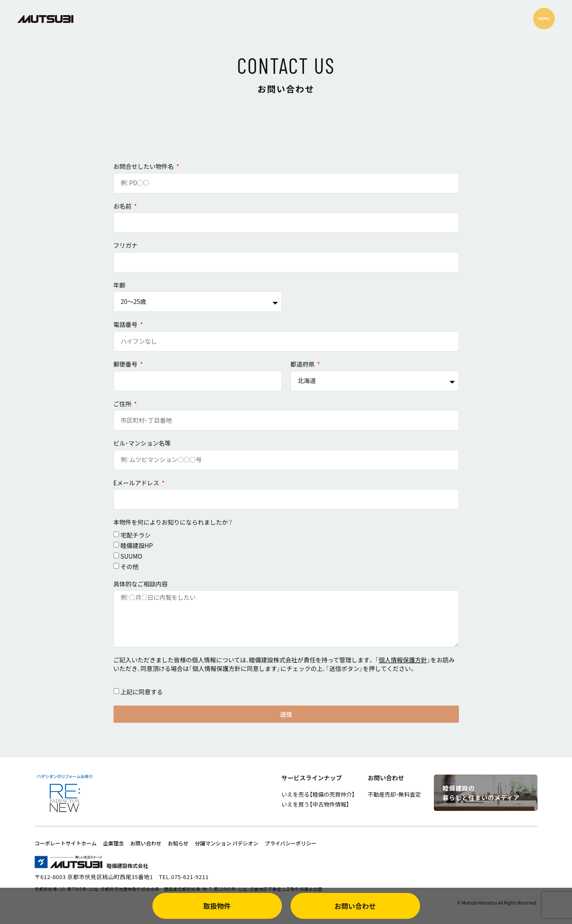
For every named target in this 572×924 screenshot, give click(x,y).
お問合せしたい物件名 (144, 166)
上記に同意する (142, 692)
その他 (130, 566)
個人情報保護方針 (403, 660)
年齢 (120, 285)
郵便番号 (126, 364)
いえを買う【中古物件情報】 (315, 804)
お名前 (123, 206)
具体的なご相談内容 (141, 584)
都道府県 (303, 364)
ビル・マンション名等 (142, 443)
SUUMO (131, 556)
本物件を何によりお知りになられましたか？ (173, 522)
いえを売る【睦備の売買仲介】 (318, 794)
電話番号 (126, 324)
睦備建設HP (137, 545)
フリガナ (126, 245)
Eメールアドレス (137, 483)
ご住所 (123, 404)
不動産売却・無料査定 (394, 794)
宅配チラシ (136, 535)
